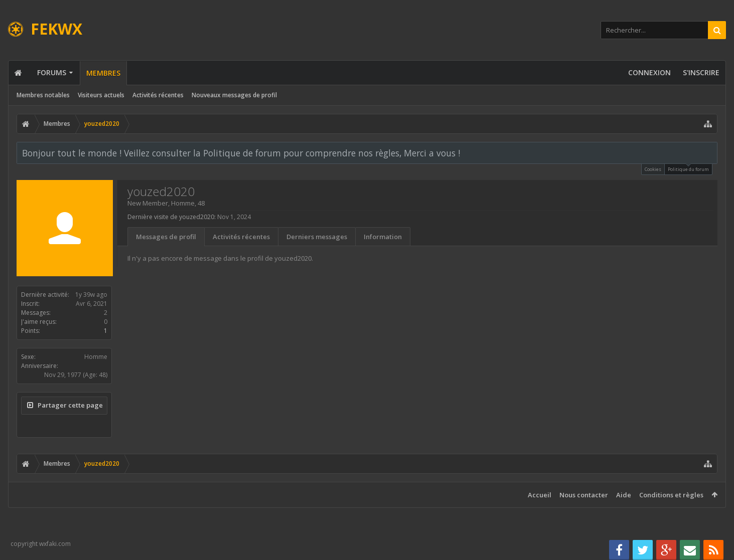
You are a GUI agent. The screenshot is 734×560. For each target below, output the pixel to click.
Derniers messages (317, 237)
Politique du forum (688, 168)
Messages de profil (166, 237)
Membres (103, 73)
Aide (624, 495)
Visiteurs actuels (101, 95)
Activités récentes (158, 95)
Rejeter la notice (710, 152)
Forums (52, 72)
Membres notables (43, 95)
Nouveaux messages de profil (234, 95)
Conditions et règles (671, 495)
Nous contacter (584, 495)
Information (383, 237)
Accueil (540, 495)
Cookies (653, 169)
